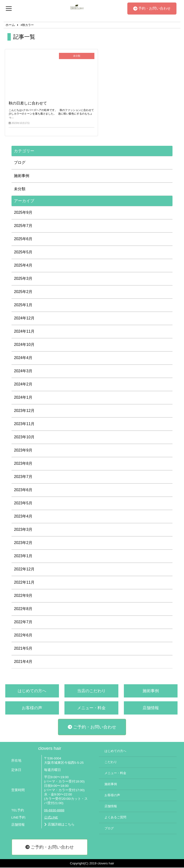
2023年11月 (24, 424)
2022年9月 (23, 596)
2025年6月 (23, 239)
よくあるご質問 (115, 818)
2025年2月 (23, 292)
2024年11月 (24, 332)
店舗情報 (151, 708)
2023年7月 (23, 477)
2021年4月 (23, 662)
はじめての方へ (32, 691)
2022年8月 (23, 609)
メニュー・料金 (91, 708)
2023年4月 (23, 517)
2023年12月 (24, 411)
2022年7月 (23, 622)
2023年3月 (23, 530)
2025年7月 (23, 226)
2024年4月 (23, 358)
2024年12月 (24, 319)
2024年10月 (24, 345)
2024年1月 (23, 398)
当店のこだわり (91, 691)
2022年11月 (24, 583)
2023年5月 (23, 504)
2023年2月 (23, 543)
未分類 (20, 189)
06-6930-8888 (54, 811)
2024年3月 (23, 371)
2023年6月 (23, 490)
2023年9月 (23, 451)
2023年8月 (23, 464)
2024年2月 (23, 385)
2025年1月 (23, 305)
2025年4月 (23, 266)
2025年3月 (23, 279)
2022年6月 (23, 636)
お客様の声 (32, 708)
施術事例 (22, 176)
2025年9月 (23, 213)
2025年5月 (23, 253)
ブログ (20, 163)
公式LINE (51, 818)
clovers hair (50, 749)
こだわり (111, 763)
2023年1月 (23, 556)
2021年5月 (23, 649)
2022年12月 (24, 570)
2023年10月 (24, 437)
